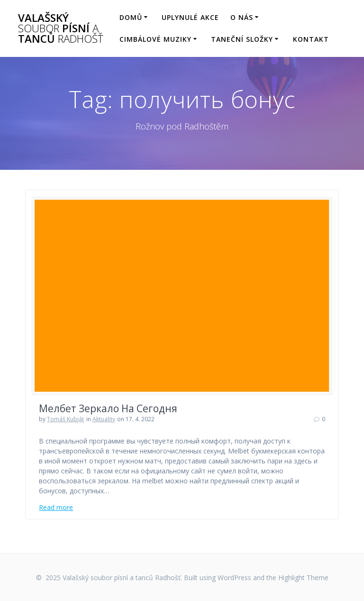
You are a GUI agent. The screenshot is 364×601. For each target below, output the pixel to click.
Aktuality (104, 419)
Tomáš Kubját (65, 419)
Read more (56, 507)
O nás (242, 17)
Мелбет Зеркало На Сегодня (108, 408)
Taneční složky (242, 39)
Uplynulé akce (190, 17)
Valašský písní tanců (61, 29)
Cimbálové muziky (155, 39)
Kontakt (311, 39)
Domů (131, 17)
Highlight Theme (303, 578)
